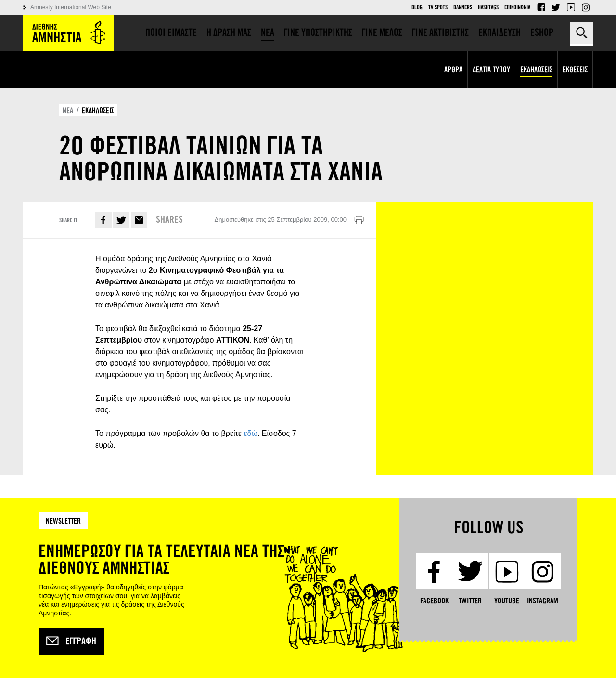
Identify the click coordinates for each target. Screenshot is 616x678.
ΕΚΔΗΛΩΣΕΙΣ (98, 110)
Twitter (556, 7)
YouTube (571, 7)
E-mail (139, 220)
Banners (463, 7)
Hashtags (488, 7)
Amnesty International (68, 33)
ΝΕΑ (68, 110)
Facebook (541, 7)
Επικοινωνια (517, 7)
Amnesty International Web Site (71, 7)
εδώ (250, 433)
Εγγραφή (71, 641)
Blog (417, 7)
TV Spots (438, 7)
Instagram (586, 7)
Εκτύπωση (359, 220)
